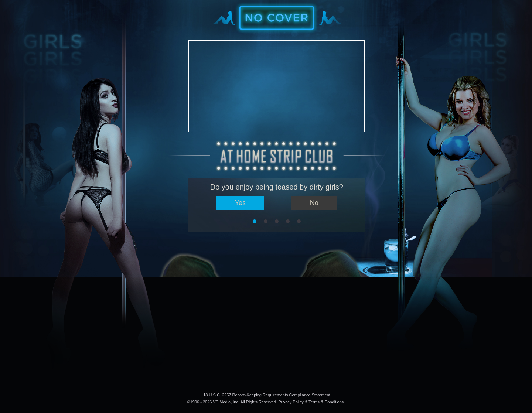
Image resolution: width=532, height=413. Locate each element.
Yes (240, 203)
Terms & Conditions (326, 402)
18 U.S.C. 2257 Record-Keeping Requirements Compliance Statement (267, 395)
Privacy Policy (291, 402)
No (314, 203)
